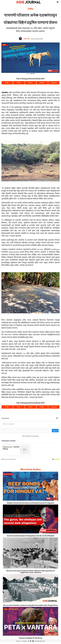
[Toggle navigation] (58, 2)
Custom (54, 83)
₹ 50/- (30, 83)
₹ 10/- (7, 83)
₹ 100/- (42, 83)
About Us (19, 641)
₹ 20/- (19, 83)
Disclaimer (25, 641)
